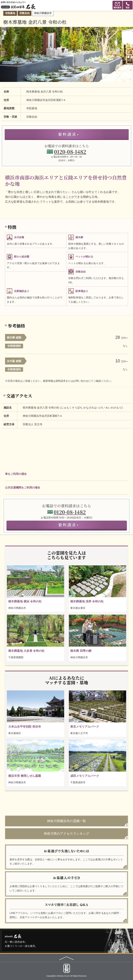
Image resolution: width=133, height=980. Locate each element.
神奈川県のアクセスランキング (66, 834)
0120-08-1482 (70, 152)
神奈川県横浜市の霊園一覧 (66, 821)
